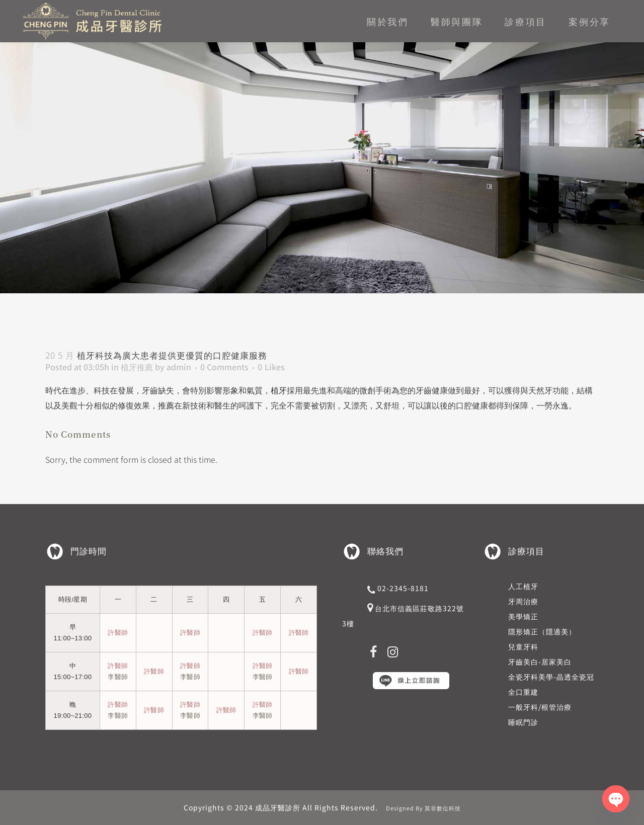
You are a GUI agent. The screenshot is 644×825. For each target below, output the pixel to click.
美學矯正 (523, 616)
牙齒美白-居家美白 (540, 662)
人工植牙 (523, 586)
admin (179, 367)
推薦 (166, 405)
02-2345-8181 (403, 588)
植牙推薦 (137, 367)
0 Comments (224, 367)
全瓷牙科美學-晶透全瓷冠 (551, 677)
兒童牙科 (523, 646)
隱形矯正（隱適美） (542, 631)
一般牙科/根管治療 (540, 707)
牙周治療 (523, 601)
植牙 (279, 390)
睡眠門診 (523, 722)
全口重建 (523, 692)
